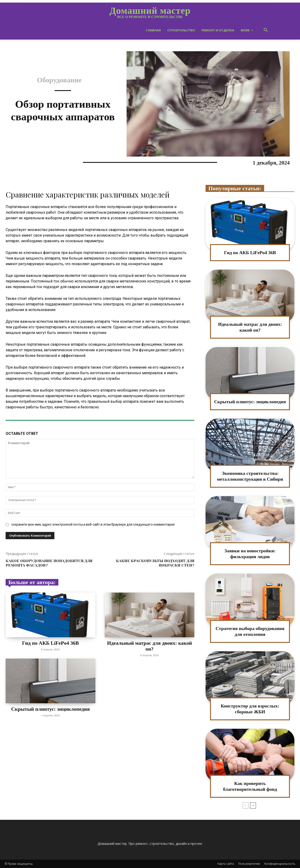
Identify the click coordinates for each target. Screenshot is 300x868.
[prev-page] (246, 806)
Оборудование (59, 80)
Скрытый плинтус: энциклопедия (51, 709)
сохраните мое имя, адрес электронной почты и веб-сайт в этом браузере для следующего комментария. (93, 524)
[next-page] (253, 806)
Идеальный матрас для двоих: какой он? (150, 646)
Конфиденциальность (280, 864)
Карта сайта (226, 864)
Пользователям (249, 864)
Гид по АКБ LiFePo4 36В (51, 643)
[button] (266, 30)
